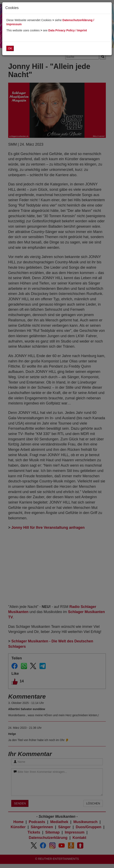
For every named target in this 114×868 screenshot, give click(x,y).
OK (10, 48)
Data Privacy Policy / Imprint (68, 30)
